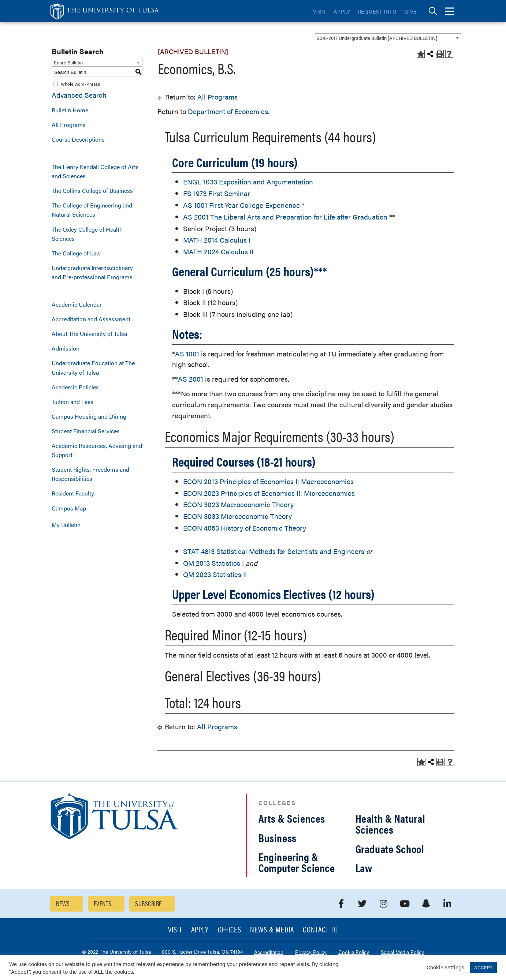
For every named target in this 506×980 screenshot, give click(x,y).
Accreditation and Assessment (91, 319)
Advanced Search (79, 95)
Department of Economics (228, 111)
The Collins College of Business (92, 190)
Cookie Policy (354, 952)
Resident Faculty (73, 493)
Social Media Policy (402, 952)
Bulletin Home (70, 110)
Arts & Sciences (292, 818)
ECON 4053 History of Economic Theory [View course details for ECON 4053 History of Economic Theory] (245, 528)
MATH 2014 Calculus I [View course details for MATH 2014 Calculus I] (217, 240)
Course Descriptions (78, 139)
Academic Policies (75, 387)
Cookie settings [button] (445, 967)
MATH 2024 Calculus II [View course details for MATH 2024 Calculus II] (218, 252)
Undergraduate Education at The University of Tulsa (93, 367)
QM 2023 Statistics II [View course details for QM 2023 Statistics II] (215, 574)
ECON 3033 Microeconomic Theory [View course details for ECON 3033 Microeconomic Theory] (237, 516)
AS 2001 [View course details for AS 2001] (191, 379)
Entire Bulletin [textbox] (68, 62)
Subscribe (148, 903)
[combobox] (388, 38)
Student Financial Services (86, 431)
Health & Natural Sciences (390, 824)
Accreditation (269, 952)
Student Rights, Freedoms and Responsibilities (90, 474)
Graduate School (390, 848)
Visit (320, 11)
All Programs (69, 125)
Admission (66, 348)
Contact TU (320, 930)
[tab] (433, 11)
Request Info (377, 11)
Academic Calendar (77, 304)
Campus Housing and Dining (89, 416)
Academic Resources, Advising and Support (97, 450)
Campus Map (69, 508)
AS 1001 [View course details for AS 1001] (187, 354)
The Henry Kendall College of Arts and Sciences (95, 171)
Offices (230, 930)
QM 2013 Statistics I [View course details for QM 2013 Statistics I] (213, 563)
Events (103, 903)
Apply (342, 11)
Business (278, 837)
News (63, 903)
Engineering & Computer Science (297, 862)
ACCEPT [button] (483, 967)
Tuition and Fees (72, 402)
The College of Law (76, 253)
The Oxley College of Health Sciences (87, 234)
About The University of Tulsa (89, 334)
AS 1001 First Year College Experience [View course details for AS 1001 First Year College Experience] (241, 205)
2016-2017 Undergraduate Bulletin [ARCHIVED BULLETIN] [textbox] (377, 38)
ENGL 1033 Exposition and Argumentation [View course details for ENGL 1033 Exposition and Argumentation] (248, 182)
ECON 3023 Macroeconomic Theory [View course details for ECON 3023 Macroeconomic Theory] (238, 504)
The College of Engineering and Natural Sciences (92, 210)
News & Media (272, 930)
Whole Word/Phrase (80, 84)
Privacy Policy (311, 952)
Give (410, 11)
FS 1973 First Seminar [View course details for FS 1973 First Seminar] (217, 193)
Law (364, 867)
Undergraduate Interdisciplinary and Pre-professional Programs (92, 272)
